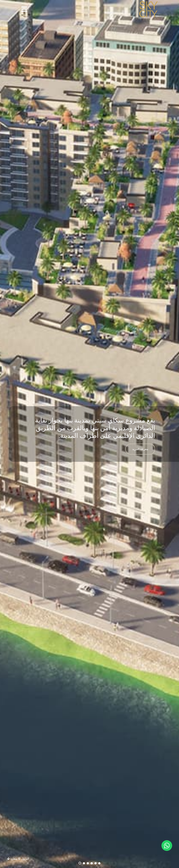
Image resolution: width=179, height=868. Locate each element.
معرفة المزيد (140, 449)
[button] (24, 9)
